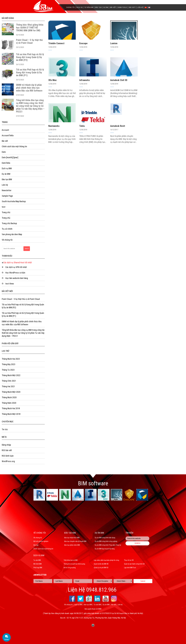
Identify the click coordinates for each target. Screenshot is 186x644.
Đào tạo (98, 7)
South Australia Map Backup (14, 202)
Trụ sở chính (7, 229)
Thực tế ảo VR (129, 560)
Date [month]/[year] (10, 158)
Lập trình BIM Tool (130, 568)
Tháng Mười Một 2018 (11, 415)
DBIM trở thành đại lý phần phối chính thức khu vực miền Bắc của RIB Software (29, 88)
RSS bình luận (8, 456)
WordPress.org (8, 462)
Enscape (83, 43)
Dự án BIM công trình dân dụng (105, 538)
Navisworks (54, 126)
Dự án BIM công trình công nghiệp (106, 541)
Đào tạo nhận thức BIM (72, 538)
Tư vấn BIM (89, 7)
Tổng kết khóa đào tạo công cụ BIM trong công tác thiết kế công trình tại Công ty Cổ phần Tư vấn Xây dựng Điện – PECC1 (30, 106)
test (4, 207)
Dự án (106, 7)
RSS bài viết (7, 451)
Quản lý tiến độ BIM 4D (101, 564)
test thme (10, 284)
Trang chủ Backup (9, 224)
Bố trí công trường (70, 568)
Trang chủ (6, 213)
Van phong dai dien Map (12, 235)
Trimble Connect (56, 43)
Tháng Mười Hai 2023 (11, 359)
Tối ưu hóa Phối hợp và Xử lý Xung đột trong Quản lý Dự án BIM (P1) (30, 72)
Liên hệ (140, 7)
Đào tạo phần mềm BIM (72, 545)
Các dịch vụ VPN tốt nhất (16, 267)
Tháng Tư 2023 (8, 371)
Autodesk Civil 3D (119, 80)
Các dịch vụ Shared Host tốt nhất (18, 263)
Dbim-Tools (122, 7)
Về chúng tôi (7, 240)
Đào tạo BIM (7, 180)
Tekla (82, 126)
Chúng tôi (70, 7)
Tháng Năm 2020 (9, 404)
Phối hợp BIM (38, 568)
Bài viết (113, 7)
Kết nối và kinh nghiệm (41, 541)
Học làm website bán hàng (17, 278)
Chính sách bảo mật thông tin (14, 146)
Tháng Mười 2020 (9, 398)
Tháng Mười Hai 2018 (11, 409)
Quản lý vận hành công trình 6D (134, 564)
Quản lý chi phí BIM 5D (101, 568)
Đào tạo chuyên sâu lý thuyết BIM (75, 541)
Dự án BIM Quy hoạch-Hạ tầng (105, 549)
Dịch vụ (79, 7)
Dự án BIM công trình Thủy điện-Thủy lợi (108, 545)
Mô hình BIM (38, 564)
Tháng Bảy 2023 (9, 365)
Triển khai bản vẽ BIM (71, 560)
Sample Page (7, 196)
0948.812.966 (101, 590)
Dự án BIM (6, 174)
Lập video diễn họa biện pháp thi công (106, 560)
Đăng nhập (6, 445)
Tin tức (5, 430)
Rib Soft (132, 7)
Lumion (114, 43)
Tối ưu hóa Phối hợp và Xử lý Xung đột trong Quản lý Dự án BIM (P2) (30, 57)
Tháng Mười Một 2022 (11, 376)
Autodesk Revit (118, 126)
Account (5, 130)
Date (4, 152)
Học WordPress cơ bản (15, 273)
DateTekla (6, 163)
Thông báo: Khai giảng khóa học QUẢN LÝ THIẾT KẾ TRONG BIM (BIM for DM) (30, 28)
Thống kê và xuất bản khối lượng (74, 564)
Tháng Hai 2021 (8, 387)
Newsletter (7, 191)
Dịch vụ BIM (7, 169)
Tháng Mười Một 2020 (11, 393)
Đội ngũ (36, 545)
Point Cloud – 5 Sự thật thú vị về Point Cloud (29, 41)
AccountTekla (8, 135)
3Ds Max (52, 80)
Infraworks (84, 80)
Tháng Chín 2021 (9, 382)
